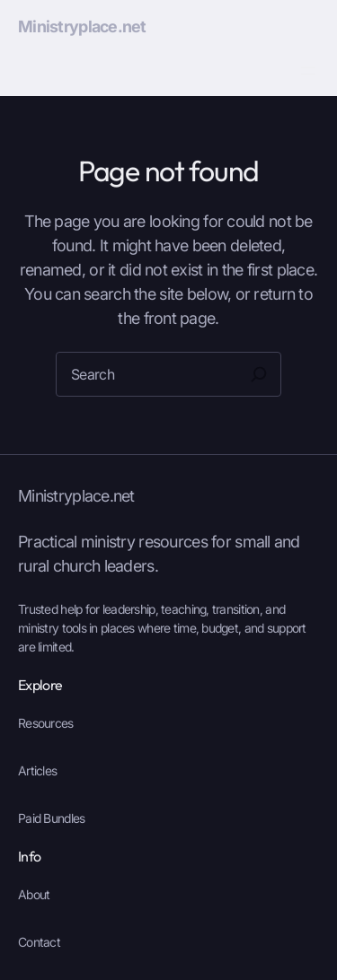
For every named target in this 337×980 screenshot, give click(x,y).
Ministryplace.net (82, 26)
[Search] (259, 374)
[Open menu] (308, 71)
